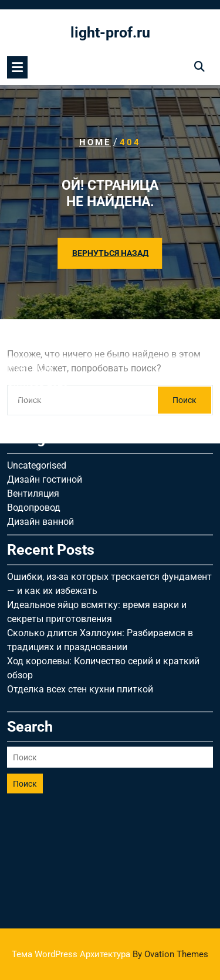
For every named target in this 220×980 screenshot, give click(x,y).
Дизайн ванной (40, 436)
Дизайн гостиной (45, 393)
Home (95, 142)
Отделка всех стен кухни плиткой (80, 603)
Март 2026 (30, 282)
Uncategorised (37, 379)
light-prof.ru (110, 33)
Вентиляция (33, 407)
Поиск (25, 698)
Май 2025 (28, 324)
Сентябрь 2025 (40, 310)
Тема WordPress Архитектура (110, 954)
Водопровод (34, 421)
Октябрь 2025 (38, 296)
